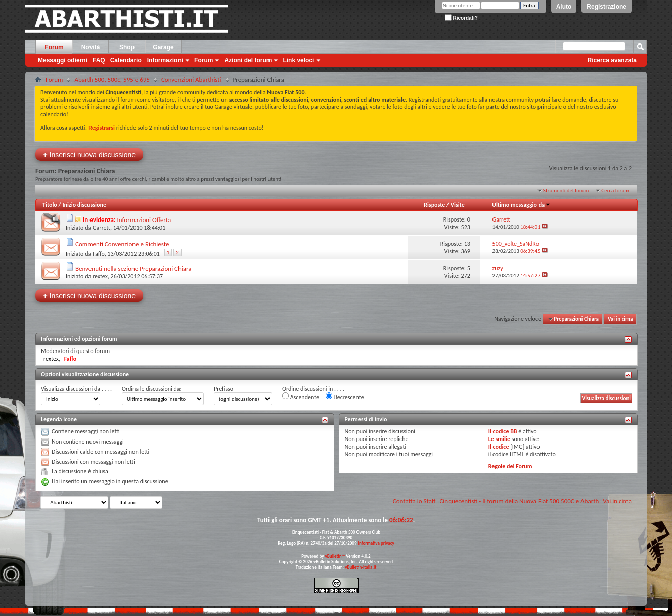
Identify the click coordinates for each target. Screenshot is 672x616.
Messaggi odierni (63, 60)
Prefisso (223, 389)
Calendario (126, 60)
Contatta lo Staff (414, 501)
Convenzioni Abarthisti (191, 80)
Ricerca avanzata (612, 60)
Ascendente (301, 397)
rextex (100, 276)
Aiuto (564, 7)
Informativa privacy (376, 543)
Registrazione (607, 7)
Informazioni (165, 60)
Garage (163, 47)
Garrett (101, 228)
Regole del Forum (510, 466)
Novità (91, 47)
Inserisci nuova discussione (89, 155)
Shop (127, 47)
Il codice (499, 447)
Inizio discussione (84, 205)
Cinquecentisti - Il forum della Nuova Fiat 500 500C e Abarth (519, 501)
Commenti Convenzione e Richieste (122, 244)
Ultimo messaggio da (521, 205)
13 (467, 244)
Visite (458, 205)
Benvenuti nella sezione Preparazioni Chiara (133, 268)
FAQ (99, 60)
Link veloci (298, 60)
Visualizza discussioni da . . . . (76, 389)
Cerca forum (615, 190)
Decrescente (345, 397)
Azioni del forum (248, 60)
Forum (54, 47)
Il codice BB (503, 431)
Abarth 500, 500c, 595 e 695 (112, 80)
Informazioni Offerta (144, 220)
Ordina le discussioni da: (152, 389)
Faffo (99, 254)
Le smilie (499, 439)
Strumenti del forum (566, 190)
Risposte (434, 205)
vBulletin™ (335, 556)
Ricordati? (461, 18)
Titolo (50, 205)
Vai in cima (620, 319)
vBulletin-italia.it (361, 567)
